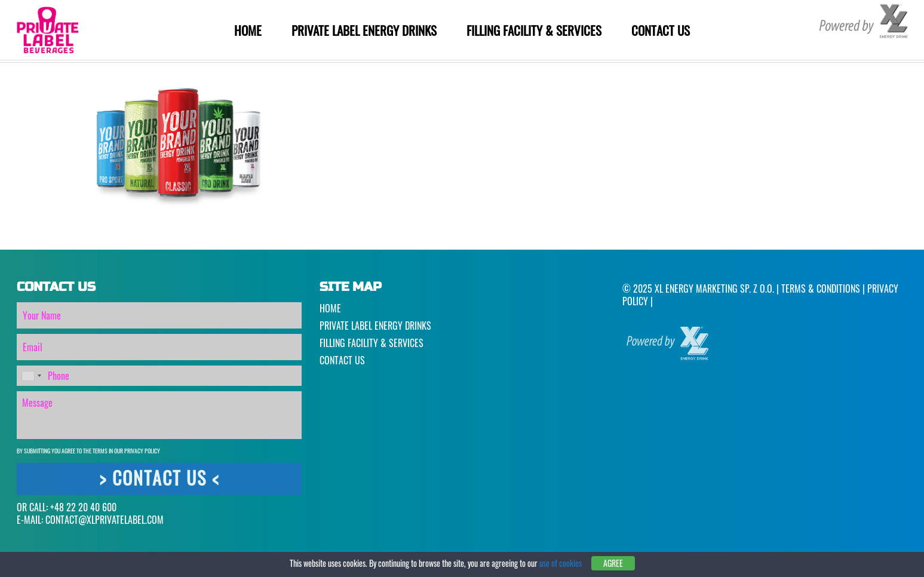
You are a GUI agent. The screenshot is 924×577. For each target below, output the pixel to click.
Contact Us (661, 30)
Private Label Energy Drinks (364, 30)
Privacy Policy (142, 451)
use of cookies (561, 563)
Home (248, 30)
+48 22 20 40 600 (83, 507)
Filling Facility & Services (534, 30)
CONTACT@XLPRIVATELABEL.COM (105, 520)
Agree (613, 563)
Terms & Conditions (821, 288)
